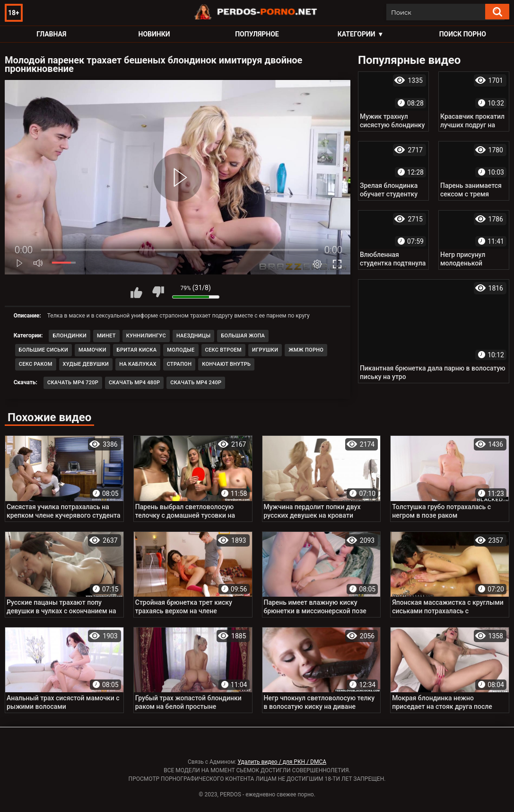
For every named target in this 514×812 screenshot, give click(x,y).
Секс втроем (223, 350)
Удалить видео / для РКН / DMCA (282, 762)
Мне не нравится (158, 292)
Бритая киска (137, 350)
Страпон (179, 364)
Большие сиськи (44, 350)
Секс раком (36, 364)
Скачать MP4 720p (73, 383)
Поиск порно (463, 34)
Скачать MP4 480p (134, 383)
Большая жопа (243, 336)
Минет (106, 336)
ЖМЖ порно (306, 350)
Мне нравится (137, 292)
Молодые (181, 350)
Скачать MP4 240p (196, 383)
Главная (51, 34)
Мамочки (92, 350)
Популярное (257, 34)
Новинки (154, 34)
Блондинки (70, 336)
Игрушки (265, 350)
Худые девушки (86, 364)
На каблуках (138, 364)
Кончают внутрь (226, 364)
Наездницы (193, 336)
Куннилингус (146, 336)
